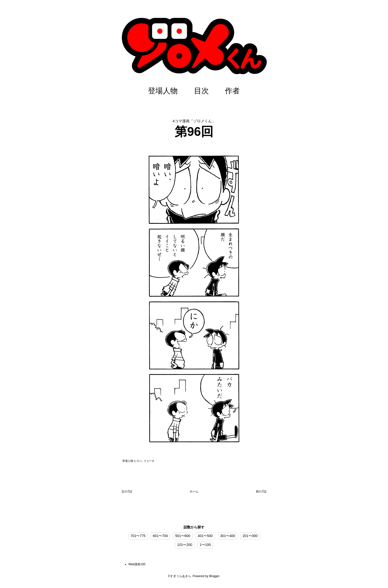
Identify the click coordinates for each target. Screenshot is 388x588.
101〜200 (185, 545)
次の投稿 (127, 492)
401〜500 (205, 536)
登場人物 (163, 91)
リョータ (149, 461)
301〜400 (228, 536)
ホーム (194, 491)
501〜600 (183, 536)
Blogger (214, 576)
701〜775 (138, 536)
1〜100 (205, 545)
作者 (232, 91)
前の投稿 (261, 492)
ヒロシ (138, 461)
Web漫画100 (137, 564)
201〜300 (250, 536)
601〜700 (160, 536)
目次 (201, 91)
